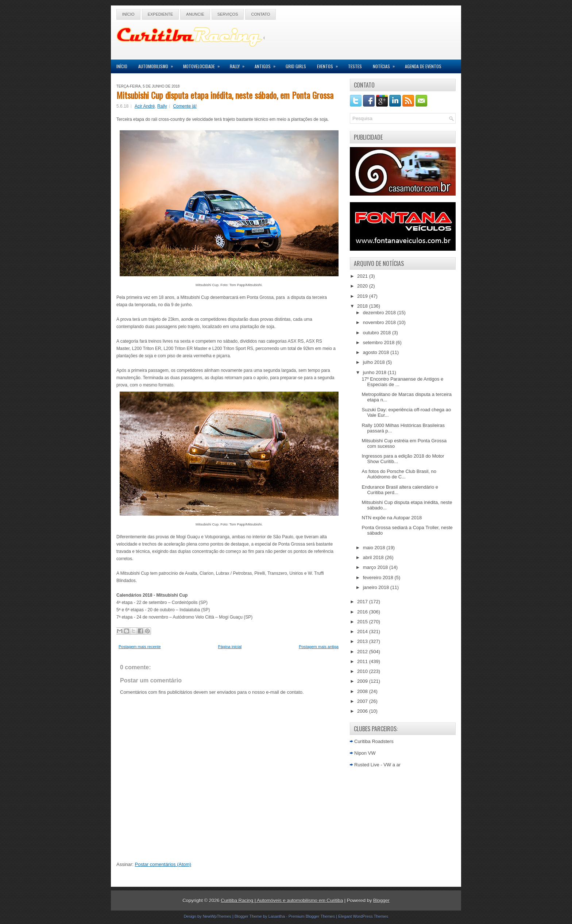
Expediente (161, 14)
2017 (363, 602)
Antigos (267, 64)
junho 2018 (375, 372)
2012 (363, 652)
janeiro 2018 (377, 587)
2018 (363, 306)
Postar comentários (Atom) (163, 864)
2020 (363, 286)
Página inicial (230, 647)
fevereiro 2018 (379, 577)
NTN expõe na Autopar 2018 (392, 518)
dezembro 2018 (380, 313)
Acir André (145, 106)
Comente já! (185, 106)
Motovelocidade (204, 64)
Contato (260, 14)
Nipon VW (365, 753)
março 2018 (376, 567)
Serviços (228, 14)
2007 (363, 701)
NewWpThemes (217, 916)
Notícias (386, 64)
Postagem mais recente (140, 647)
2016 (363, 612)
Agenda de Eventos (423, 66)
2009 (363, 681)
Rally (239, 64)
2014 (363, 632)
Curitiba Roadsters (374, 741)
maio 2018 (375, 548)
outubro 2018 (378, 333)
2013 (363, 641)
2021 (363, 276)
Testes (355, 66)
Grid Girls (296, 66)
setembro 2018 (379, 342)
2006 (363, 711)
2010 (363, 671)
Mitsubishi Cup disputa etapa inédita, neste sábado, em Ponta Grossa (225, 95)
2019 (363, 296)
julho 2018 (375, 362)
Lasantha (277, 916)
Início (128, 14)
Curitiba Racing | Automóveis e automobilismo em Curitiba (282, 900)
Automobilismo (158, 64)
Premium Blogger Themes (312, 916)
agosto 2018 (377, 352)
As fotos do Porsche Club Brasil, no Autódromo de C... (399, 474)
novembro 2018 (380, 322)
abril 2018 (374, 557)
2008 (363, 691)
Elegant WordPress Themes (363, 916)
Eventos (330, 64)
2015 (363, 622)
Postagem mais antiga (319, 647)
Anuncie (195, 14)
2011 (363, 661)
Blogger (381, 900)
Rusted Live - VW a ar (377, 765)
